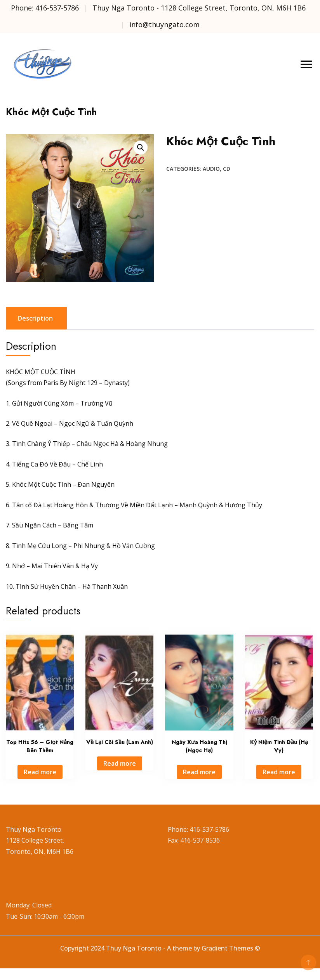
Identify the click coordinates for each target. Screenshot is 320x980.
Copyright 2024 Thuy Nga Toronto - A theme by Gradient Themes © (160, 948)
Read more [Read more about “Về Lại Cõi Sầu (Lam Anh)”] (120, 763)
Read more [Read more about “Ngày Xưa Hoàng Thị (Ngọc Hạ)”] (199, 772)
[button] (141, 147)
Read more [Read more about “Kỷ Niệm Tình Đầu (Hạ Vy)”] (279, 772)
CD (227, 169)
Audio (211, 169)
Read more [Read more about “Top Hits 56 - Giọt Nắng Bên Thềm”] (40, 772)
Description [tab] (35, 318)
